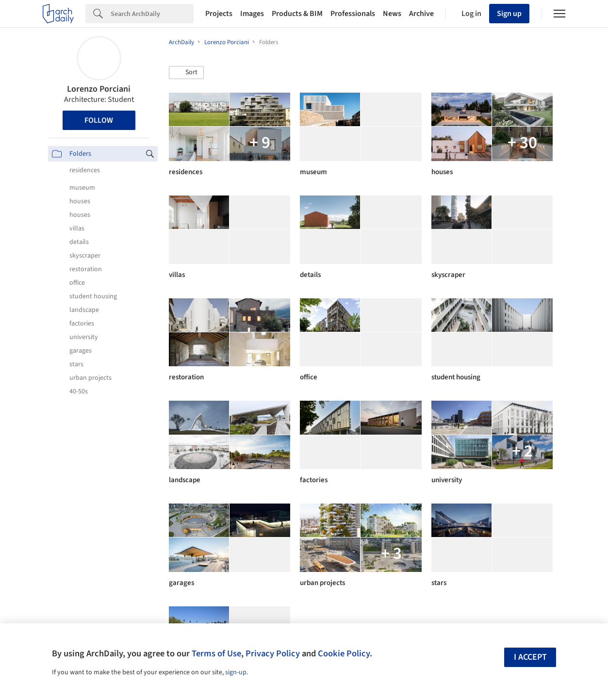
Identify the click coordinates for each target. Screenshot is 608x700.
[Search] (152, 14)
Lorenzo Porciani (99, 89)
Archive (421, 14)
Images (252, 14)
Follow (99, 120)
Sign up (509, 14)
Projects (219, 14)
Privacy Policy (273, 653)
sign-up (236, 672)
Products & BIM (297, 14)
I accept (530, 657)
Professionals (353, 14)
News (392, 14)
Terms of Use (216, 653)
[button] (186, 73)
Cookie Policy (344, 653)
